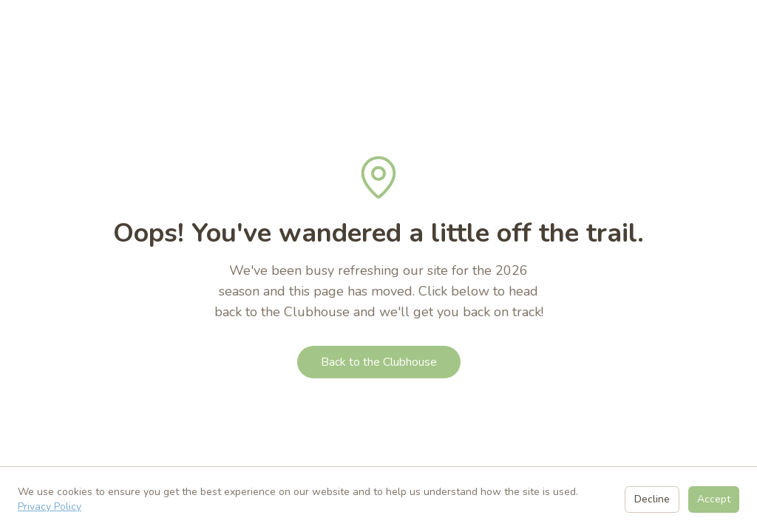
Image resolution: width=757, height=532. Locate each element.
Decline (652, 499)
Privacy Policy (50, 507)
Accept (714, 499)
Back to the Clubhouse (379, 362)
